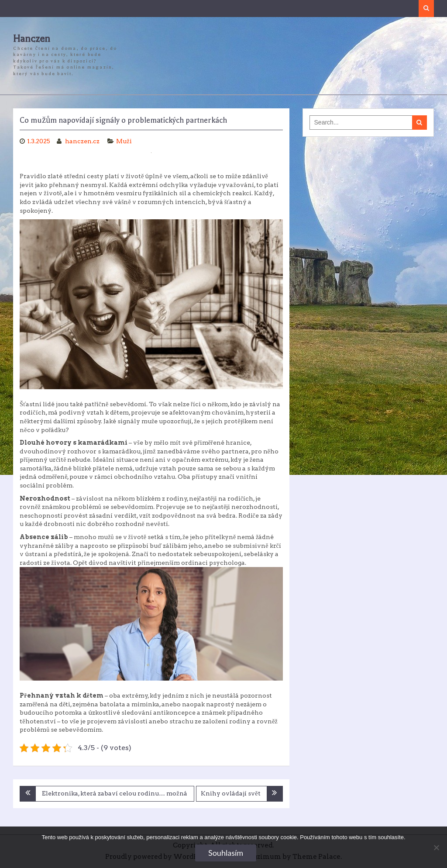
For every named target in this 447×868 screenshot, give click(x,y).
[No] (436, 847)
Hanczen (32, 39)
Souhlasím (226, 853)
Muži (124, 141)
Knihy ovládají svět (230, 793)
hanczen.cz (83, 141)
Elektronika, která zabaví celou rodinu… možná (114, 793)
